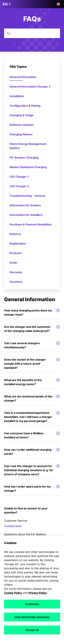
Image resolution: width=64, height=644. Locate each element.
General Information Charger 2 (30, 87)
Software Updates (22, 125)
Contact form (13, 526)
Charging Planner (21, 134)
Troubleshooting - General (27, 196)
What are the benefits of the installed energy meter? (32, 382)
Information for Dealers (25, 205)
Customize (32, 604)
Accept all (32, 630)
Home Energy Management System (28, 146)
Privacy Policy (38, 593)
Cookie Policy (13, 593)
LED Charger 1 (19, 177)
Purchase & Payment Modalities (31, 224)
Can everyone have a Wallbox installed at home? (32, 435)
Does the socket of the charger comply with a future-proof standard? (32, 363)
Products (16, 253)
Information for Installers (26, 215)
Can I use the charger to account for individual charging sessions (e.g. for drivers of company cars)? (32, 470)
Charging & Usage (22, 115)
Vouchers (16, 282)
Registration (18, 244)
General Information (23, 77)
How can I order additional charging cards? (32, 452)
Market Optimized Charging (28, 167)
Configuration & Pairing (25, 106)
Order (14, 263)
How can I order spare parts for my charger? (32, 488)
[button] (58, 4)
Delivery (15, 234)
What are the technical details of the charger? (32, 398)
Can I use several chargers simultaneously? (32, 345)
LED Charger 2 (19, 186)
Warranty (16, 272)
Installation (17, 96)
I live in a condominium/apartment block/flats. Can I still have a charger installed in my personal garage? (32, 417)
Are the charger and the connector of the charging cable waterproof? (32, 329)
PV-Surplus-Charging (24, 158)
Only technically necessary (32, 617)
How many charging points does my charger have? (32, 312)
